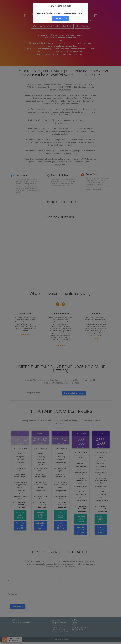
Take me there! (60, 18)
